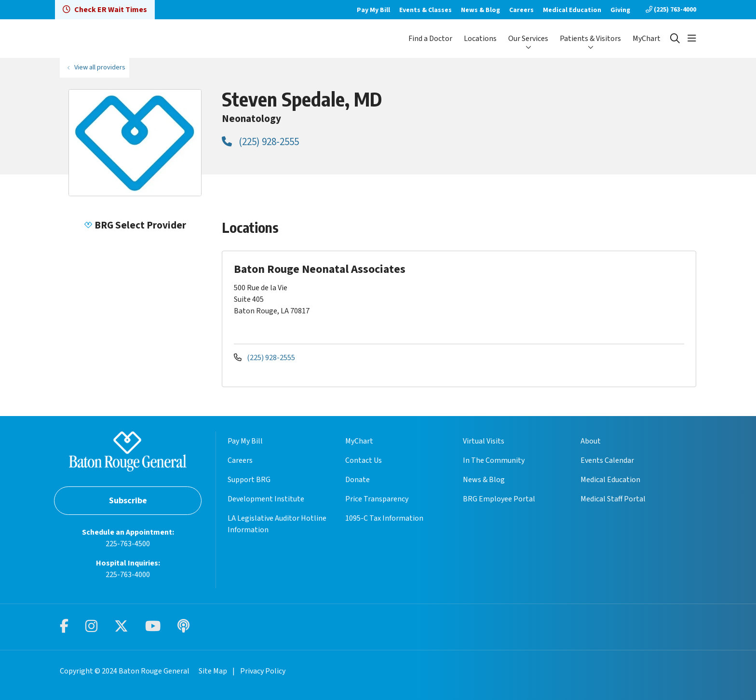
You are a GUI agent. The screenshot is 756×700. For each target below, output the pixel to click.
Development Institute (266, 499)
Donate (358, 480)
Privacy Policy (263, 671)
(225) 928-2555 (260, 142)
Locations (480, 39)
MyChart (647, 39)
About (591, 441)
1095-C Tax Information (384, 518)
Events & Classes (425, 10)
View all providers (100, 67)
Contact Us (364, 460)
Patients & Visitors (590, 39)
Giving (620, 10)
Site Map (213, 671)
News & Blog (480, 10)
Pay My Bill (373, 10)
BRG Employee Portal (499, 499)
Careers (521, 10)
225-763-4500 (128, 544)
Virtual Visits (484, 441)
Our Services (528, 39)
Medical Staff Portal (613, 499)
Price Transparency (377, 499)
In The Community (494, 460)
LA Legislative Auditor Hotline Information (277, 524)
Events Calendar (607, 460)
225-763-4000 (128, 575)
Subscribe (128, 501)
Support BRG (249, 480)
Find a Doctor (430, 39)
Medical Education (572, 10)
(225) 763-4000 (671, 10)
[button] (692, 39)
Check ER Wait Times (105, 10)
